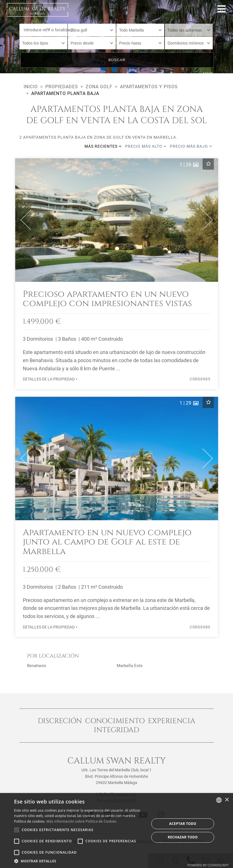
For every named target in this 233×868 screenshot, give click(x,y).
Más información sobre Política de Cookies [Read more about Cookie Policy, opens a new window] (82, 821)
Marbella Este (130, 666)
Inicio (31, 87)
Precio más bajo (191, 146)
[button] (23, 220)
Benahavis (37, 666)
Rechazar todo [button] (183, 837)
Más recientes (103, 146)
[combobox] (92, 30)
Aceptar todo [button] (183, 824)
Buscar (117, 60)
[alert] (116, 831)
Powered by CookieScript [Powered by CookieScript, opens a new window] (208, 865)
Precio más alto (146, 146)
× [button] (227, 800)
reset (208, 73)
